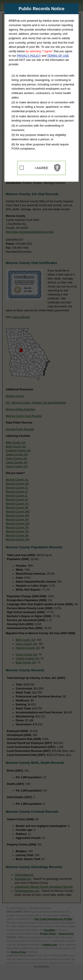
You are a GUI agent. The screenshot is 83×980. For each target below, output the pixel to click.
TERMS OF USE (58, 56)
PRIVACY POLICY (29, 56)
